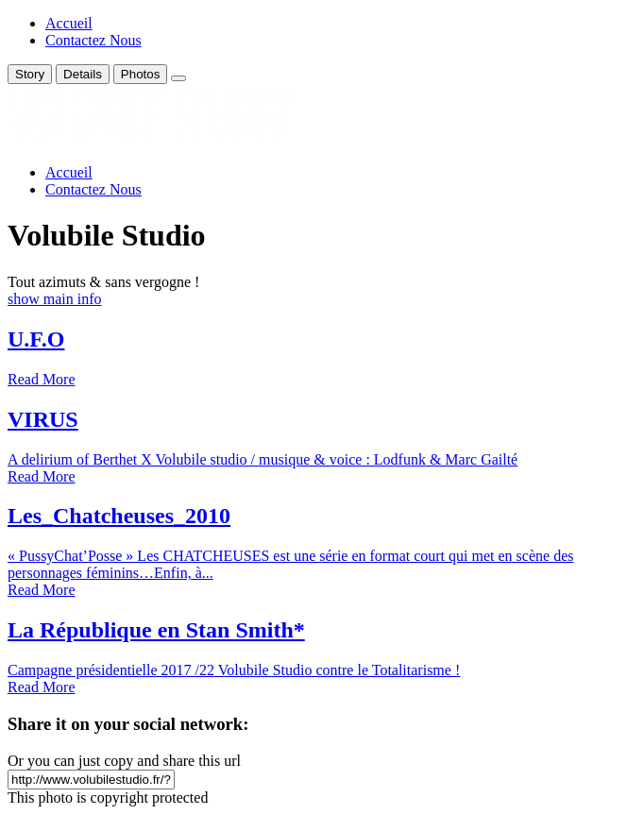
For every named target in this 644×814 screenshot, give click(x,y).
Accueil (69, 23)
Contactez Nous (93, 40)
